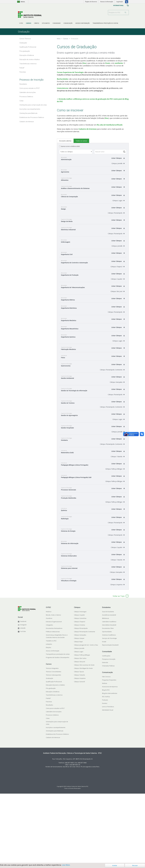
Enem (108, 63)
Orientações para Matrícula (55, 800)
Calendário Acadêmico (109, 691)
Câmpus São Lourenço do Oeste (84, 734)
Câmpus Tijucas (79, 741)
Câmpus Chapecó (118, 336)
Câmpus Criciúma (79, 694)
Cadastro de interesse (53, 807)
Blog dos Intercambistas (110, 763)
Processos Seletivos (52, 784)
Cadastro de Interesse (88, 198)
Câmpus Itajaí (78, 711)
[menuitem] (21, 23)
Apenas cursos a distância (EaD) (70, 216)
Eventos (105, 773)
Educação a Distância (53, 761)
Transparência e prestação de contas (58, 723)
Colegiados (49, 694)
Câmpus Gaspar (79, 708)
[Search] (126, 13)
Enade (104, 711)
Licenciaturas (63, 88)
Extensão (105, 732)
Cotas (48, 788)
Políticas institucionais (53, 701)
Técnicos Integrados (52, 738)
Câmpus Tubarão (118, 526)
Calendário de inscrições (54, 781)
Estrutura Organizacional (54, 691)
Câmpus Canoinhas (80, 688)
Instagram (23, 694)
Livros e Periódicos (108, 776)
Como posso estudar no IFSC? (55, 778)
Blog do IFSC (106, 759)
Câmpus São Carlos (80, 728)
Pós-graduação (51, 758)
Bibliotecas (106, 688)
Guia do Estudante (108, 681)
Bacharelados (63, 79)
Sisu (84, 63)
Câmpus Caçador (118, 348)
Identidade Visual (108, 779)
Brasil (21, 2)
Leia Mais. (66, 865)
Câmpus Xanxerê (79, 751)
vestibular (119, 63)
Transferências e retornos (54, 764)
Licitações (49, 713)
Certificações (106, 725)
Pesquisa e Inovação (109, 728)
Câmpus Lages (118, 270)
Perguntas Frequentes (109, 749)
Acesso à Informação (53, 720)
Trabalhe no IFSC (51, 710)
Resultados (49, 774)
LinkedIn (23, 697)
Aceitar (115, 865)
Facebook (23, 691)
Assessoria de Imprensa (110, 756)
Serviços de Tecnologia (109, 708)
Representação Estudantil (110, 714)
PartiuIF (48, 768)
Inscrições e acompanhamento (56, 797)
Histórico (49, 681)
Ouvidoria (49, 688)
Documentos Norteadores (54, 698)
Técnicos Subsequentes (54, 744)
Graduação (49, 748)
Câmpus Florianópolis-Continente (112, 439)
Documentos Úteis (108, 698)
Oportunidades (107, 701)
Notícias (105, 753)
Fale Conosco (106, 746)
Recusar (135, 865)
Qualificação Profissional (54, 751)
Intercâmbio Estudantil (109, 694)
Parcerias (49, 771)
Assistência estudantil (109, 684)
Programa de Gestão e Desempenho (58, 727)
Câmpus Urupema (117, 654)
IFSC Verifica (106, 766)
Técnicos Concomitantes (54, 741)
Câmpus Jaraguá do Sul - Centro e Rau (86, 714)
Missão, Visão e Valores (53, 684)
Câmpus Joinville (118, 233)
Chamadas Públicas (108, 735)
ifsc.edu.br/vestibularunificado (110, 194)
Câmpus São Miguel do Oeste (83, 738)
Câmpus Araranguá (80, 681)
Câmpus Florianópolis (116, 282)
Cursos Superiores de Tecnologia (70, 72)
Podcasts (105, 769)
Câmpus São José (118, 361)
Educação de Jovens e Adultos (55, 754)
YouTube (23, 701)
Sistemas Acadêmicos (109, 704)
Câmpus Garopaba (117, 452)
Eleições (49, 717)
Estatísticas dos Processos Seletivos (57, 804)
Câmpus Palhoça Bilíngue (115, 538)
